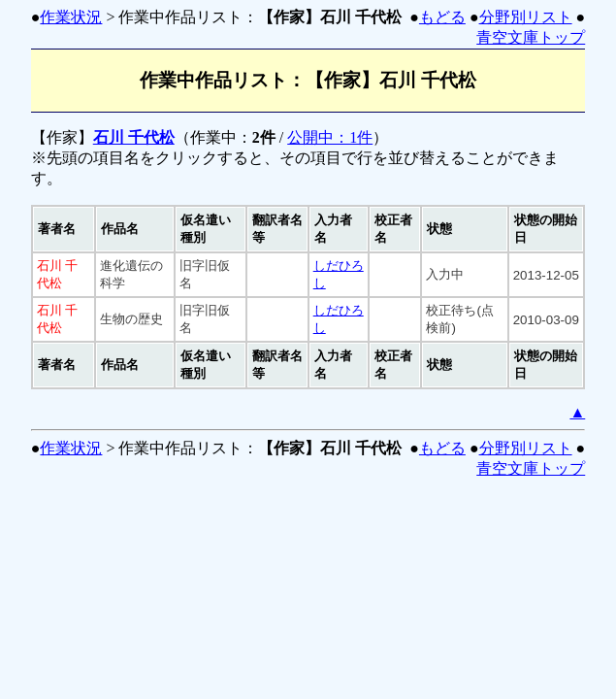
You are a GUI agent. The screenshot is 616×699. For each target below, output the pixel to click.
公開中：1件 (330, 137)
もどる (442, 17)
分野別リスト (526, 17)
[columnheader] (64, 229)
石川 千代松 (134, 137)
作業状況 (71, 17)
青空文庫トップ (531, 37)
